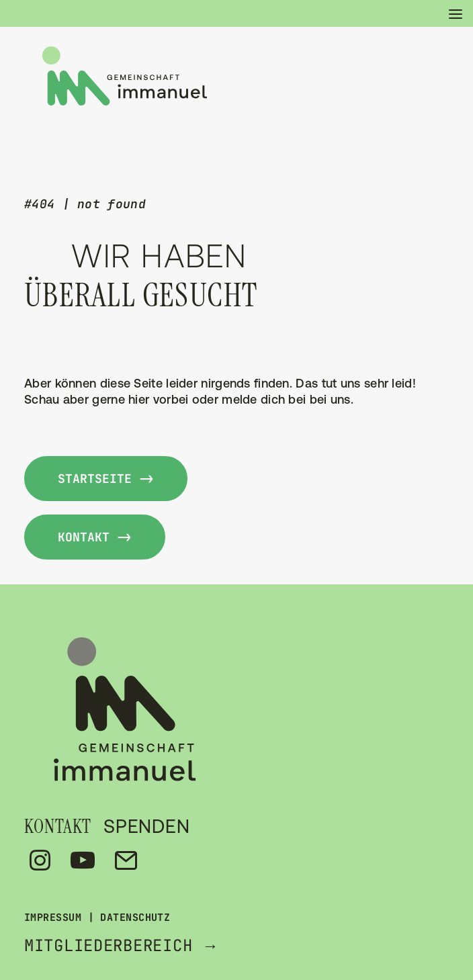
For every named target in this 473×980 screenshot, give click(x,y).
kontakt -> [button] (95, 537)
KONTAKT (58, 827)
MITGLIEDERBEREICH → (122, 945)
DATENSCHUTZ (135, 918)
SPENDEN (147, 826)
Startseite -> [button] (106, 479)
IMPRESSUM (53, 918)
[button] (449, 13)
